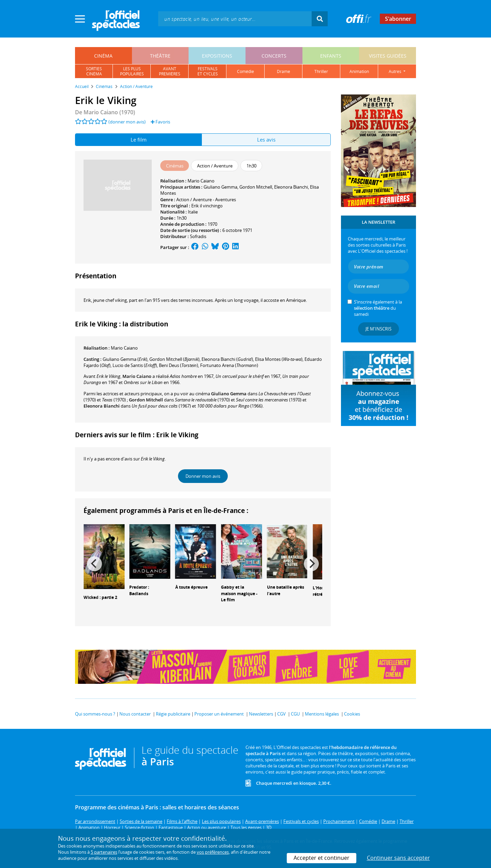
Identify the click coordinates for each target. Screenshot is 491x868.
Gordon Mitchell (256, 187)
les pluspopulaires (132, 71)
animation (359, 71)
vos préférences (213, 852)
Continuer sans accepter (398, 858)
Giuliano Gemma (220, 187)
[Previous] (94, 564)
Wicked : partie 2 (100, 597)
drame (284, 71)
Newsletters (261, 714)
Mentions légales (322, 714)
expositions (217, 56)
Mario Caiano (201, 181)
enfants (331, 56)
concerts (274, 56)
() (125, 359)
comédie (245, 71)
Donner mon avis (203, 476)
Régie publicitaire (173, 714)
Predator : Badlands (139, 590)
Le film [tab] (139, 139)
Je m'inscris (378, 329)
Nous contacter (135, 714)
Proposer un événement (219, 714)
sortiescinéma (94, 71)
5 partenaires (104, 852)
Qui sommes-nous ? (95, 714)
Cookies (352, 714)
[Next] (311, 564)
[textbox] (235, 19)
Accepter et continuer (322, 858)
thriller (321, 71)
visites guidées (388, 56)
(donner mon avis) (127, 122)
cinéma (103, 56)
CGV (281, 714)
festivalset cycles (208, 71)
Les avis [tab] (266, 139)
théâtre (160, 56)
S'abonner (398, 19)
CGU (295, 714)
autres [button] (396, 71)
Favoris (160, 122)
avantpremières (170, 71)
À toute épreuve (191, 587)
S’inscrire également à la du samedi (378, 308)
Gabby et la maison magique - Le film (239, 594)
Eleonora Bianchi (291, 187)
